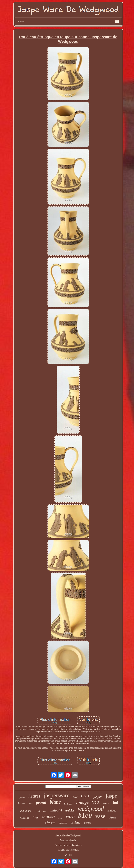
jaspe (111, 796)
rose (45, 811)
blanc (55, 802)
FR (70, 855)
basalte (22, 803)
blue (31, 803)
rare (70, 816)
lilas (36, 817)
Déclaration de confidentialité (68, 845)
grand (41, 802)
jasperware (57, 795)
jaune (22, 797)
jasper (98, 797)
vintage (82, 802)
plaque (50, 822)
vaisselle (25, 818)
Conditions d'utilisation (68, 850)
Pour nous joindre (68, 840)
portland (48, 817)
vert (96, 802)
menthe (88, 823)
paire (60, 818)
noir (85, 796)
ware (106, 803)
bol (115, 802)
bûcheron (68, 804)
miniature (26, 811)
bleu (85, 816)
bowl (75, 797)
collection (63, 823)
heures (34, 796)
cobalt (37, 811)
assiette (76, 822)
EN (66, 855)
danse (113, 817)
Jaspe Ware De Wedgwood (68, 835)
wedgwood (91, 809)
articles (70, 811)
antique (112, 811)
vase (100, 816)
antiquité (56, 810)
